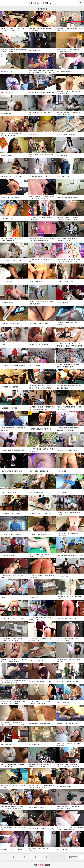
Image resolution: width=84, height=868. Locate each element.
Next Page (76, 857)
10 (46, 857)
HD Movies (42, 3)
